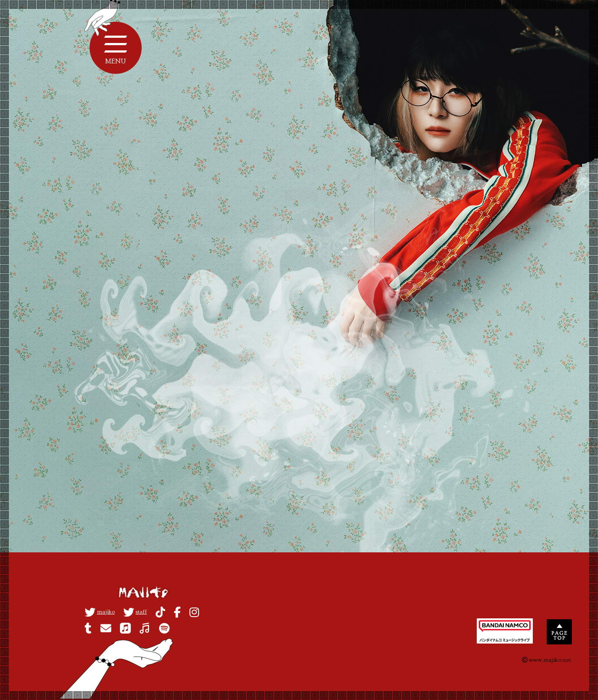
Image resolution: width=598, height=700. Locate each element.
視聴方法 (179, 298)
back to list (306, 410)
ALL (271, 178)
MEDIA (335, 178)
